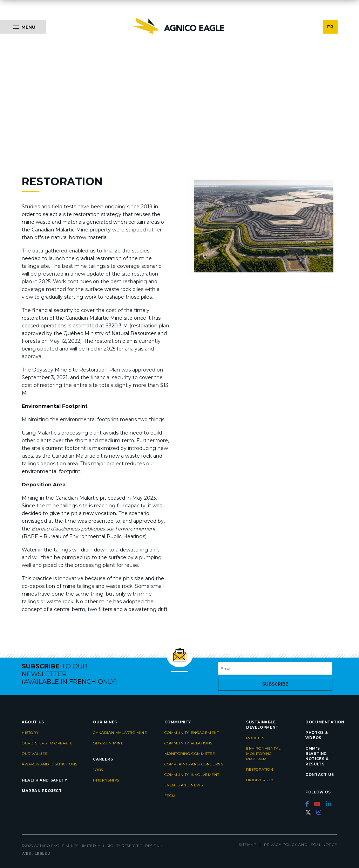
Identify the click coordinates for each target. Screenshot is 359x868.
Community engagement (192, 733)
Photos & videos (317, 735)
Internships (106, 780)
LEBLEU (43, 853)
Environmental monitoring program (263, 754)
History (30, 733)
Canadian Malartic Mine (120, 733)
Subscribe (275, 684)
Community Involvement (192, 775)
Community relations (188, 743)
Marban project (42, 791)
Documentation (325, 722)
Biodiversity (260, 780)
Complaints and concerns (194, 764)
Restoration (260, 769)
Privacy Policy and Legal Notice (301, 845)
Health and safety (44, 780)
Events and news (184, 785)
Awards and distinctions (50, 764)
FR (330, 27)
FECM (170, 796)
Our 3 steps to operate (47, 743)
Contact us (320, 775)
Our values (35, 754)
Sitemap (248, 845)
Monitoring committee (190, 754)
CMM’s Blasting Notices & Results (317, 756)
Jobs (98, 770)
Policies (255, 738)
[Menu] (23, 27)
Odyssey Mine (108, 743)
